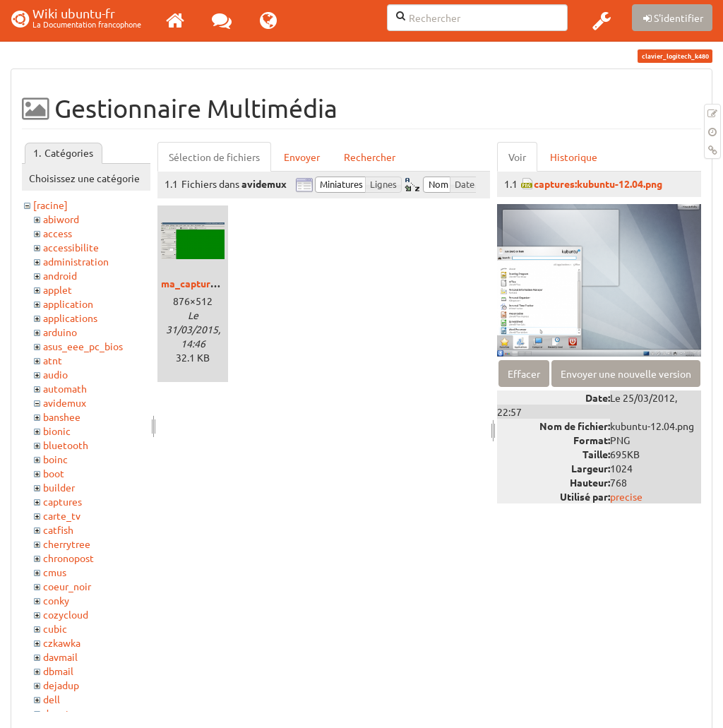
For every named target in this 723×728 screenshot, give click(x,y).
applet (58, 290)
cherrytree (67, 544)
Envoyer (302, 157)
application (68, 304)
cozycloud (66, 614)
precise (626, 496)
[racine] (50, 205)
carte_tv (62, 515)
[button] (602, 20)
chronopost (68, 558)
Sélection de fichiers (214, 157)
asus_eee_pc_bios (83, 346)
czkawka (62, 643)
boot (54, 473)
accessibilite (71, 247)
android (60, 275)
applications (70, 318)
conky (56, 600)
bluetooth (66, 445)
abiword (61, 219)
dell (52, 699)
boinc (55, 459)
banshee (62, 417)
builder (59, 487)
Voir (517, 157)
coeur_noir (67, 586)
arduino (60, 332)
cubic (55, 628)
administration (76, 261)
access (58, 233)
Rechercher (370, 157)
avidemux (65, 402)
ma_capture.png (198, 283)
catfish (58, 530)
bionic (57, 431)
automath (65, 388)
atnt (53, 360)
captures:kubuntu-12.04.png (598, 184)
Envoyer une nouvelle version (626, 374)
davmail (60, 657)
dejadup (61, 685)
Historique (574, 157)
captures (62, 501)
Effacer (524, 374)
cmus (55, 572)
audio (55, 374)
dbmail (58, 671)
